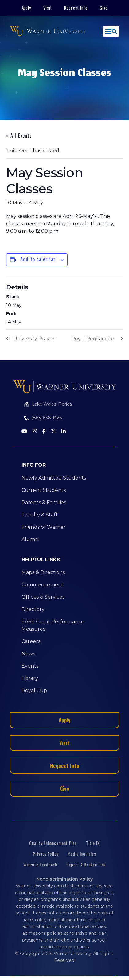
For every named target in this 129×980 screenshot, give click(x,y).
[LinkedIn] (64, 432)
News (28, 654)
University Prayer (34, 339)
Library (30, 678)
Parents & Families (44, 502)
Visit (48, 8)
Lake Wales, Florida (52, 404)
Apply (27, 8)
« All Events (19, 135)
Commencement (43, 585)
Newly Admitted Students (54, 478)
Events (30, 666)
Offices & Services (43, 597)
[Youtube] (24, 432)
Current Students (44, 490)
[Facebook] (44, 432)
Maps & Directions (43, 572)
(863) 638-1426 (47, 418)
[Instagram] (35, 432)
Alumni (30, 539)
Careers (31, 641)
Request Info (76, 8)
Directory (33, 609)
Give (104, 8)
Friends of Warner (44, 527)
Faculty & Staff (39, 515)
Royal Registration (94, 339)
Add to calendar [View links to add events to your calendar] (38, 259)
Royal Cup (34, 691)
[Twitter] (53, 432)
